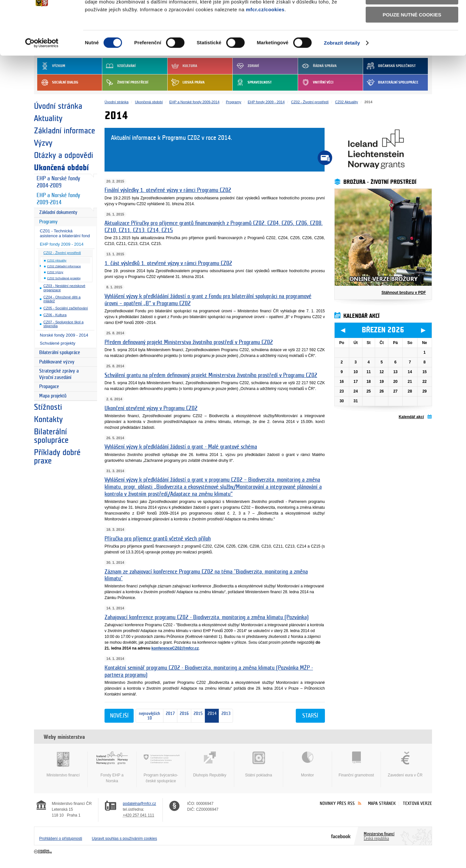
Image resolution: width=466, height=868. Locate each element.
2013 (226, 716)
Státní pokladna (259, 764)
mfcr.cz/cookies (265, 47)
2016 (183, 716)
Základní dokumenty (58, 212)
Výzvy (43, 143)
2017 (169, 716)
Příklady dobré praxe (57, 457)
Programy (48, 222)
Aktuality (48, 118)
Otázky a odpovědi (64, 155)
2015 (197, 716)
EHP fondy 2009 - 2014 (62, 244)
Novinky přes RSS (337, 803)
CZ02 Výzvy (55, 272)
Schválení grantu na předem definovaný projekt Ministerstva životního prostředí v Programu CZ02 (211, 375)
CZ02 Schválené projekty (64, 278)
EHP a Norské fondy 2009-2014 (58, 199)
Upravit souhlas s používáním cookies (124, 839)
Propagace (49, 387)
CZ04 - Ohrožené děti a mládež (62, 299)
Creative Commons (44, 852)
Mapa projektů (53, 396)
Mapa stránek (382, 803)
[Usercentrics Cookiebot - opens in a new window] (42, 81)
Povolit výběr (412, 34)
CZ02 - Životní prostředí (62, 253)
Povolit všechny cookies (412, 16)
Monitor (307, 764)
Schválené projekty (58, 343)
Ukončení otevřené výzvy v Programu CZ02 (151, 408)
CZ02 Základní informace (64, 266)
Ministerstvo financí (63, 764)
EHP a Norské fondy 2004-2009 (58, 182)
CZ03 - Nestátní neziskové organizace (64, 288)
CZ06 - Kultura (55, 315)
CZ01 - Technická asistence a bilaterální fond (65, 233)
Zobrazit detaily (342, 80)
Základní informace (65, 131)
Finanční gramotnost (356, 764)
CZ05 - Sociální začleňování (66, 308)
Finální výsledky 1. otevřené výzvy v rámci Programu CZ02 (168, 190)
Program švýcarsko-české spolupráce (161, 767)
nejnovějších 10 (148, 716)
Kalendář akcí (411, 417)
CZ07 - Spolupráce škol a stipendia (63, 324)
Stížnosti (48, 407)
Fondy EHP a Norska (112, 767)
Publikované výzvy (57, 362)
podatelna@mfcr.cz (139, 804)
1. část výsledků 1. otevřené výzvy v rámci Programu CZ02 (168, 263)
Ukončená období (61, 168)
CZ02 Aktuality (57, 261)
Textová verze (417, 803)
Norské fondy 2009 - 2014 (64, 335)
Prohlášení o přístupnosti (61, 839)
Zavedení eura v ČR (405, 764)
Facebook (341, 836)
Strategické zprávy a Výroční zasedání (59, 374)
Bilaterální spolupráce (60, 353)
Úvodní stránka (58, 106)
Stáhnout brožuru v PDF (404, 293)
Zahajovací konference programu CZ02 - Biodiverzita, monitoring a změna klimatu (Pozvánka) (207, 617)
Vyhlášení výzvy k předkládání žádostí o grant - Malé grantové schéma (181, 447)
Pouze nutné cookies (412, 52)
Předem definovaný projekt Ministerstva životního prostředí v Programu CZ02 (189, 342)
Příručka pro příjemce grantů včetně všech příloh (158, 539)
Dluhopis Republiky (210, 764)
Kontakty (48, 419)
